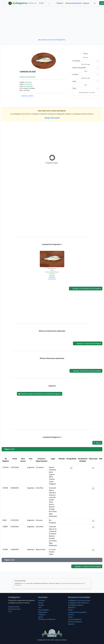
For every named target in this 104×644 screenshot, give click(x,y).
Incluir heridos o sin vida (87, 93)
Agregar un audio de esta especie (88, 343)
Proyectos (42, 615)
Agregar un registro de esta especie (87, 566)
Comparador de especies (77, 612)
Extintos (71, 615)
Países (70, 610)
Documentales (43, 610)
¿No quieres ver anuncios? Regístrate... (52, 40)
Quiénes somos (14, 607)
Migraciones (43, 612)
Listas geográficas (75, 619)
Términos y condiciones (47, 619)
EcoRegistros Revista (76, 605)
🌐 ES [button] (41, 3)
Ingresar (86, 3)
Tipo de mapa (86, 64)
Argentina (52, 276)
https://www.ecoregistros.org (75, 583)
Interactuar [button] (69, 3)
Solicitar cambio (26, 96)
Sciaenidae (28, 82)
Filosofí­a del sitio (14, 609)
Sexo (86, 71)
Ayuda (40, 617)
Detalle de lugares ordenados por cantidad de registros (40, 394)
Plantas (41, 603)
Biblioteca (72, 607)
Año (86, 85)
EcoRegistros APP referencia (78, 603)
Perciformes (28, 84)
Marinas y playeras (75, 622)
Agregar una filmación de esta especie (86, 371)
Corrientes (52, 274)
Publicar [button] (60, 3)
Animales (42, 600)
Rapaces (71, 624)
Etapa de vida (86, 78)
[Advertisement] (52, 22)
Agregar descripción (52, 118)
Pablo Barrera (52, 279)
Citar (10, 611)
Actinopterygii (28, 86)
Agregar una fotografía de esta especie (86, 289)
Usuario (86, 57)
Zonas (70, 617)
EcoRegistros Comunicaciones (79, 600)
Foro (40, 607)
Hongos (41, 605)
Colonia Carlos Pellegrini (52, 272)
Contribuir (78, 3)
